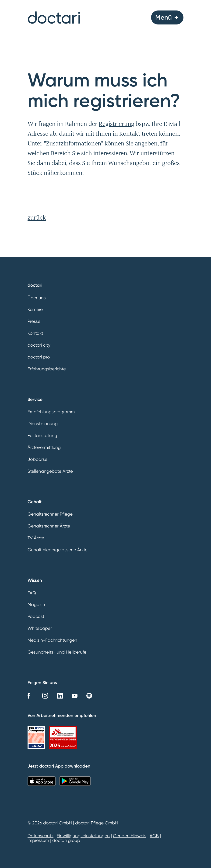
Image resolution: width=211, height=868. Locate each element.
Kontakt (35, 333)
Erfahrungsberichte (47, 369)
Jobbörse (37, 459)
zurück (37, 217)
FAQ (32, 593)
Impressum (38, 840)
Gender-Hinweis (130, 836)
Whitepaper (40, 628)
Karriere (35, 310)
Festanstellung (42, 436)
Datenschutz (40, 836)
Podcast (36, 617)
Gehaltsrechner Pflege (50, 514)
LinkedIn (60, 696)
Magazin (36, 605)
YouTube (75, 696)
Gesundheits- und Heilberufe (57, 652)
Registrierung (116, 124)
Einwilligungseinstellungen (83, 836)
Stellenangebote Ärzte (50, 471)
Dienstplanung (43, 424)
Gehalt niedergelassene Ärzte (58, 550)
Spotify (89, 696)
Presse (34, 321)
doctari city (39, 345)
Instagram (45, 696)
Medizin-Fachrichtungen (52, 640)
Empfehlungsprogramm (51, 412)
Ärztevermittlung (44, 448)
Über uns (37, 298)
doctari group (66, 840)
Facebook (30, 696)
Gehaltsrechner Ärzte (49, 526)
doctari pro (39, 357)
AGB (154, 836)
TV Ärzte (36, 538)
